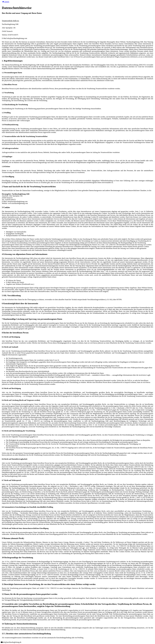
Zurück (6, 2)
